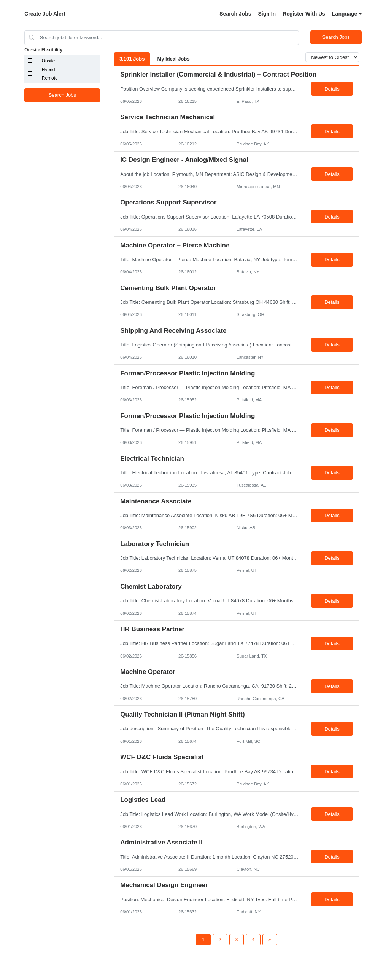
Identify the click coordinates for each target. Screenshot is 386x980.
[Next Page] (270, 940)
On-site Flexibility (43, 50)
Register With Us (304, 14)
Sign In (267, 14)
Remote (50, 78)
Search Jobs (235, 14)
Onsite (48, 61)
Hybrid (48, 70)
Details (332, 89)
